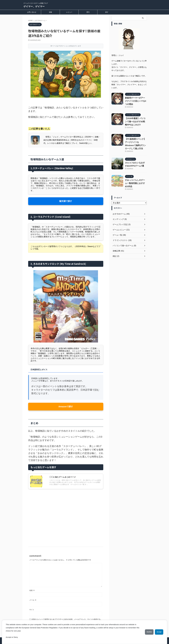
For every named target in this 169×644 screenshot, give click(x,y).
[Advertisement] (66, 514)
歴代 (88, 12)
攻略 (50, 12)
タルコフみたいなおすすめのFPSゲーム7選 (136, 177)
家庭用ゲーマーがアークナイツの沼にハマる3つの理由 (136, 102)
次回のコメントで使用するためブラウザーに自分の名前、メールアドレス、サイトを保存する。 (67, 619)
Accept (158, 632)
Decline (146, 632)
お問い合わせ (32, 12)
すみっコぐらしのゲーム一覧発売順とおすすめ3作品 (136, 199)
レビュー (69, 12)
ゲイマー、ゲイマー (34, 6)
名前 (32, 590)
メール (33, 600)
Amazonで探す (66, 406)
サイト (32, 610)
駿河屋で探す (66, 201)
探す (107, 12)
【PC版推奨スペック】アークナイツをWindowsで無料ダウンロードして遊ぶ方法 (136, 152)
